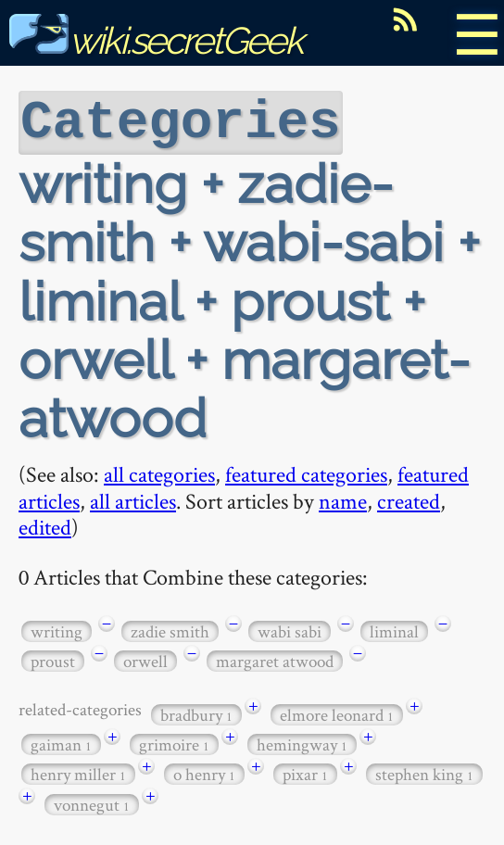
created (409, 499)
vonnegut (92, 803)
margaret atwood (275, 659)
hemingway (302, 743)
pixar (305, 772)
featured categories (306, 472)
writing (57, 630)
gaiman (61, 743)
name (343, 499)
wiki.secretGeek (156, 40)
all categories (159, 472)
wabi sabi (290, 630)
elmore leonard (337, 713)
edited (45, 525)
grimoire (174, 743)
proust (53, 659)
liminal (394, 630)
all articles (133, 499)
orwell (145, 659)
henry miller (78, 772)
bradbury (196, 713)
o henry (204, 772)
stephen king (424, 772)
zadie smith (170, 630)
